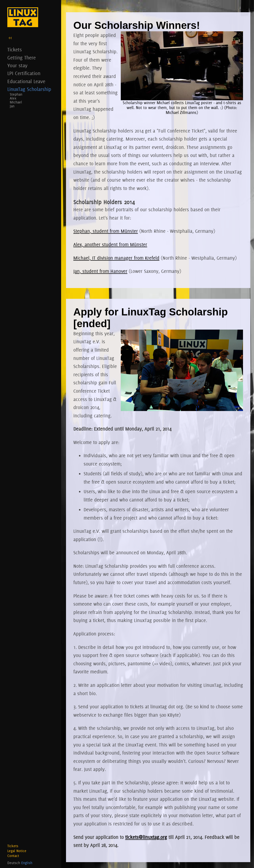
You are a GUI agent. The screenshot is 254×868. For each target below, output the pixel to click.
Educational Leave (26, 81)
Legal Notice (17, 851)
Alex (13, 98)
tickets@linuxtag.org (146, 837)
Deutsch (14, 863)
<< (10, 38)
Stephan (16, 94)
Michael (16, 102)
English (27, 863)
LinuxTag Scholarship (29, 89)
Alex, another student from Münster (110, 245)
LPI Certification (24, 73)
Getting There (22, 58)
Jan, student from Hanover (100, 271)
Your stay (17, 65)
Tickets (15, 50)
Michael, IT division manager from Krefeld (116, 258)
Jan (12, 106)
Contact (13, 856)
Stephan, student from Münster (106, 231)
